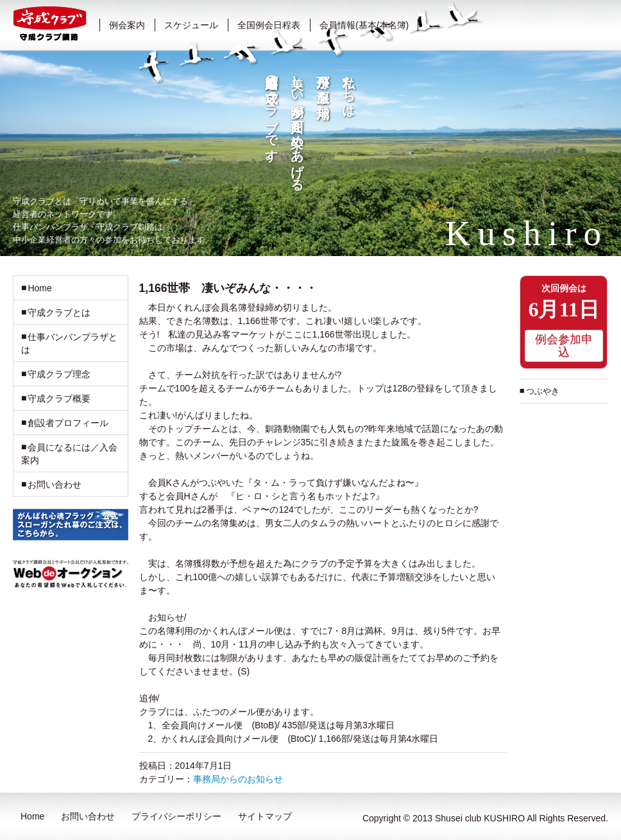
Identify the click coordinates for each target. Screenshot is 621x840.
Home (39, 288)
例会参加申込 (564, 346)
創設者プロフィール (68, 423)
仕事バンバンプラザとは (69, 343)
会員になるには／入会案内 (69, 454)
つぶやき (543, 391)
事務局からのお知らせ (238, 779)
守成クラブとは (59, 313)
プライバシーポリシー (176, 816)
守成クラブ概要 (59, 399)
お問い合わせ (55, 484)
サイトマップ (265, 816)
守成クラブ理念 (59, 374)
